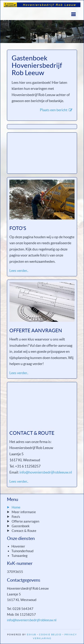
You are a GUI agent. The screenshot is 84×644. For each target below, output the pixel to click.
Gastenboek (21, 526)
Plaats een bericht (56, 110)
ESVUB (31, 635)
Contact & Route (24, 531)
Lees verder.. (19, 271)
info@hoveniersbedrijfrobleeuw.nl (46, 472)
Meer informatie (24, 512)
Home (16, 507)
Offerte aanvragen (25, 521)
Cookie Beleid (50, 635)
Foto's (16, 517)
